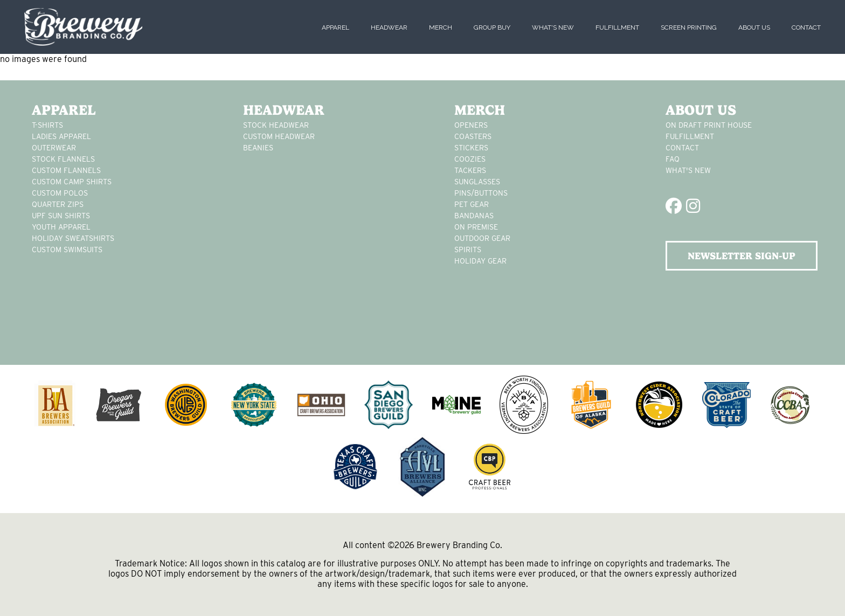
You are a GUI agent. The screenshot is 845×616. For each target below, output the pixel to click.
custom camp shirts (72, 182)
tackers (470, 170)
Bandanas (474, 216)
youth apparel (61, 227)
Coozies (470, 159)
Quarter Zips (58, 204)
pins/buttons (481, 193)
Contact (806, 27)
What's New (553, 27)
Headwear (389, 27)
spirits (468, 250)
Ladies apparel (61, 136)
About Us (754, 27)
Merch (441, 27)
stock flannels (63, 159)
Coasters (473, 136)
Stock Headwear (276, 125)
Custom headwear (279, 136)
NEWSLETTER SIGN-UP (742, 256)
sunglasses (477, 182)
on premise (476, 227)
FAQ (673, 159)
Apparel (335, 27)
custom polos (60, 193)
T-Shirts (47, 125)
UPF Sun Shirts (61, 216)
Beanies (258, 148)
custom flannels (66, 170)
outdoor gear (482, 238)
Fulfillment (617, 27)
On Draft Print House (709, 125)
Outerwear (54, 148)
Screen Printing (689, 27)
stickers (471, 148)
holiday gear (480, 261)
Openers (471, 125)
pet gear (472, 204)
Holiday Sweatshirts (73, 238)
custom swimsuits (67, 250)
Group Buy (492, 27)
